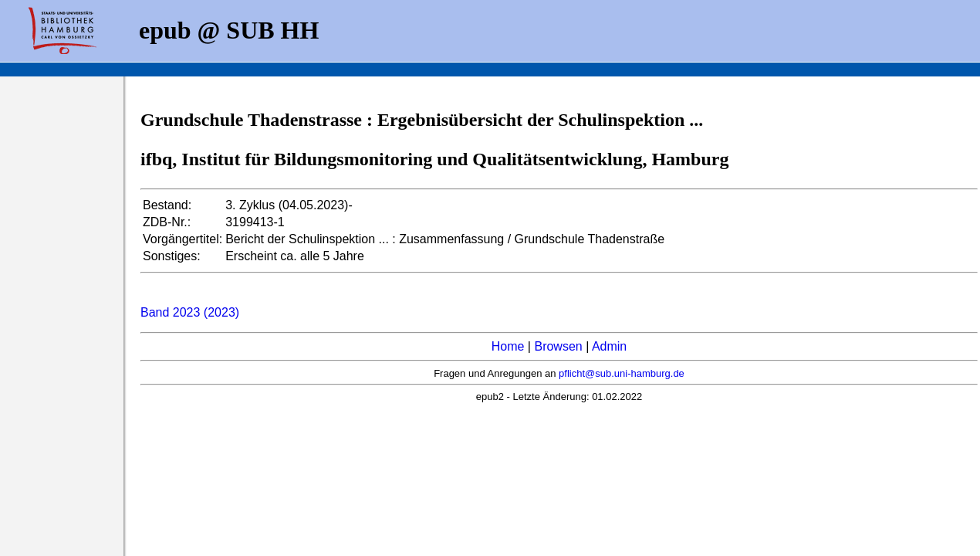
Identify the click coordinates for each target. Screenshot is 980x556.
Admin (609, 346)
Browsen (558, 346)
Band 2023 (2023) (190, 312)
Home (508, 346)
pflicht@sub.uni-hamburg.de (622, 373)
